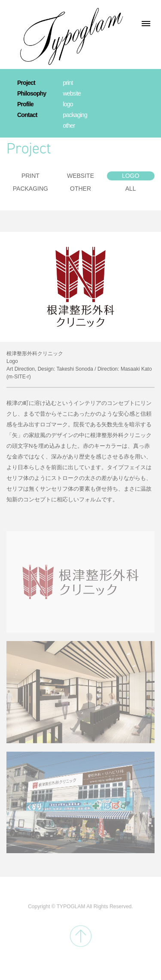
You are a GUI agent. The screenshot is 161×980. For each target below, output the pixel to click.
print (68, 83)
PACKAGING (30, 189)
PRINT (30, 176)
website (72, 93)
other (69, 126)
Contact (27, 115)
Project (26, 83)
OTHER (80, 189)
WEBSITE (80, 176)
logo (68, 104)
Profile (25, 104)
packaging (75, 115)
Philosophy (32, 93)
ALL (131, 189)
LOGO (131, 176)
